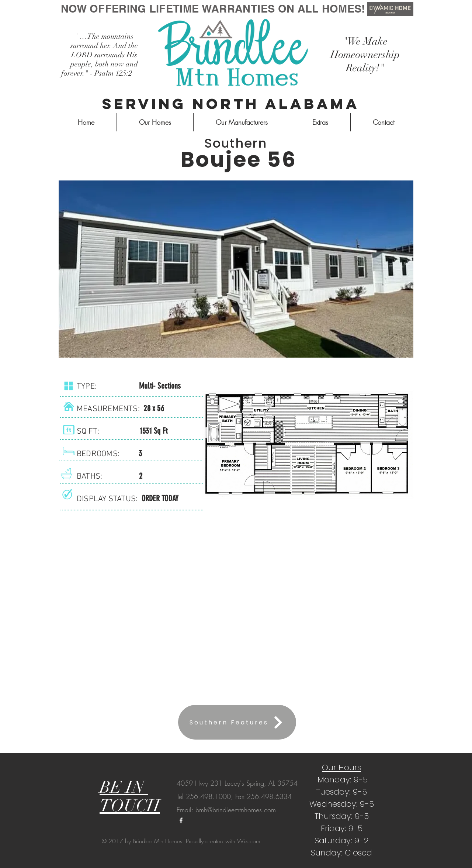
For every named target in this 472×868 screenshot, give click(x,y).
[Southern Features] (237, 722)
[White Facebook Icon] (181, 820)
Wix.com (249, 841)
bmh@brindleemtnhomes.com (236, 810)
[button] (236, 269)
